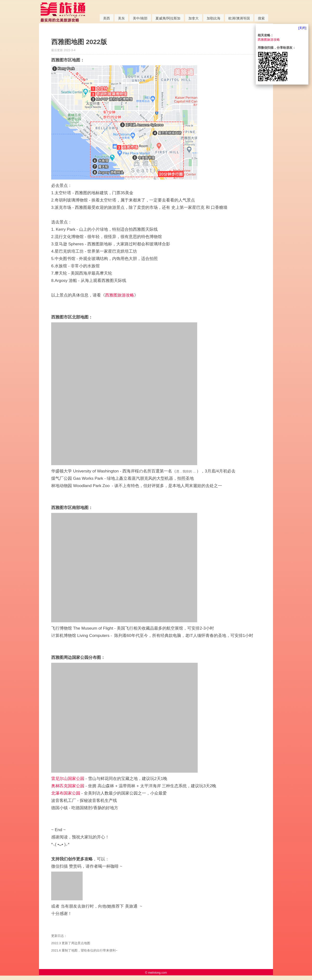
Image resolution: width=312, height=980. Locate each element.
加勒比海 (214, 18)
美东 (121, 18)
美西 (107, 18)
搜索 (261, 18)
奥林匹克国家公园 (68, 786)
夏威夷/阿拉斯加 (168, 18)
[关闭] (302, 28)
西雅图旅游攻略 (120, 295)
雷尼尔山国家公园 (68, 779)
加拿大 (194, 18)
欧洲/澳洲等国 (239, 18)
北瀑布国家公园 (66, 793)
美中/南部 (140, 18)
